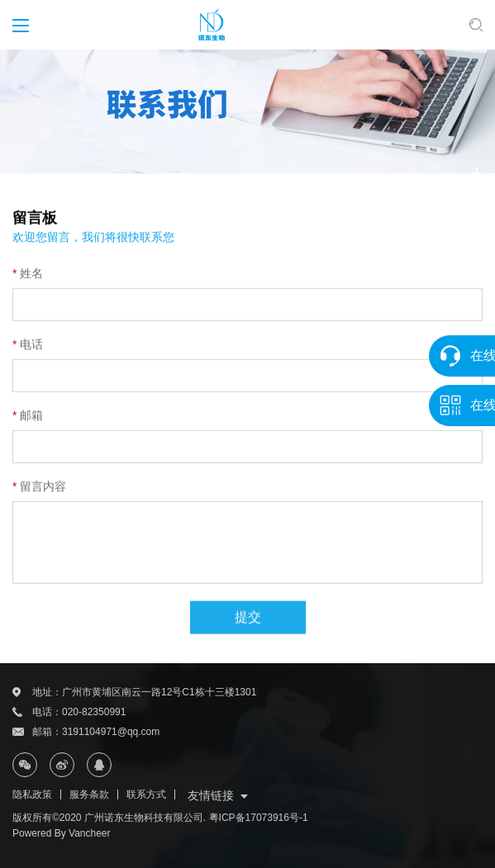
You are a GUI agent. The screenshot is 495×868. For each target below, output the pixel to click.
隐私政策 (32, 794)
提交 (248, 627)
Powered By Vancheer (62, 833)
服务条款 (89, 794)
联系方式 (146, 794)
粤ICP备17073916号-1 (259, 818)
